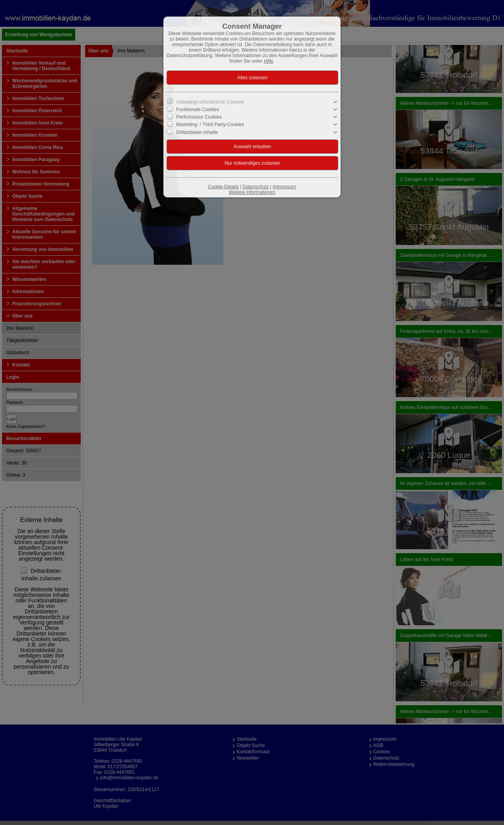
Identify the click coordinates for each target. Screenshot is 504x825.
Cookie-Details (223, 187)
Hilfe (269, 61)
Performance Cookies (199, 117)
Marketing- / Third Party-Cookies (210, 124)
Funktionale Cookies (198, 110)
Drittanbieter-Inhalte (197, 132)
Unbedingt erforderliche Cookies (210, 102)
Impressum (284, 187)
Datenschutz (256, 187)
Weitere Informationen (252, 192)
